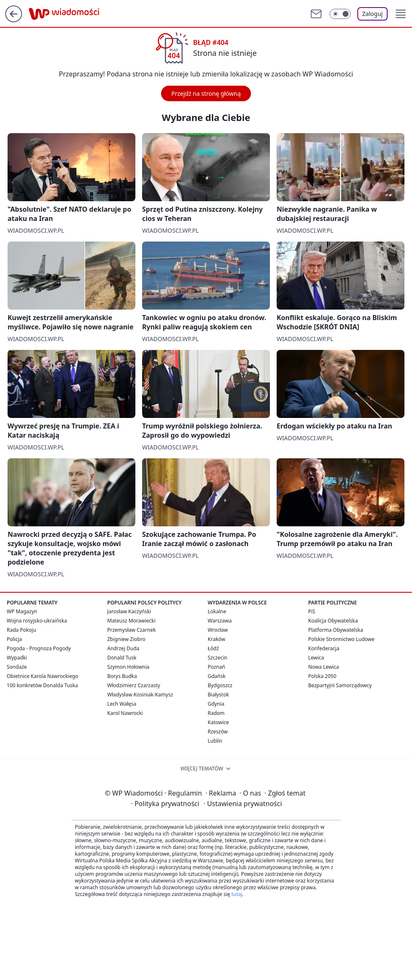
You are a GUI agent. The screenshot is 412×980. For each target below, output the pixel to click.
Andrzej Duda (123, 648)
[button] (401, 14)
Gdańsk (217, 676)
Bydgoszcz (220, 685)
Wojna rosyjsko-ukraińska (37, 621)
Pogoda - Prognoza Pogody (39, 648)
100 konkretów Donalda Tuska (42, 685)
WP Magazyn (22, 611)
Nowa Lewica (324, 667)
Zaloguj (373, 14)
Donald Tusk (122, 658)
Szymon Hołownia (128, 667)
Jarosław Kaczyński (129, 611)
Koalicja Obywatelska (333, 621)
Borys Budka (122, 676)
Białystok (218, 695)
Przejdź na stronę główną (206, 93)
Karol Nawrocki (125, 713)
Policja (14, 639)
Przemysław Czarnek (132, 630)
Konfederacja (324, 648)
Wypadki (17, 658)
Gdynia (216, 704)
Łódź (213, 648)
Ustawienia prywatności (243, 804)
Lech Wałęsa (122, 704)
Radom (216, 713)
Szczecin (218, 658)
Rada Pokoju (21, 630)
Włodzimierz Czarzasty (134, 685)
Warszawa (220, 621)
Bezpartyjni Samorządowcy (340, 685)
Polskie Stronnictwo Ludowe (341, 639)
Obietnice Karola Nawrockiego (42, 676)
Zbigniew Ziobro (126, 639)
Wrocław (218, 630)
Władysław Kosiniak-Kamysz (140, 695)
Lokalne (217, 611)
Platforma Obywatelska (336, 630)
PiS (312, 611)
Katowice (218, 722)
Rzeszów (218, 732)
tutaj (237, 894)
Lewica (316, 658)
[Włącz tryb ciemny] (340, 14)
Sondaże (17, 667)
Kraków (217, 639)
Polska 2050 (322, 676)
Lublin (215, 741)
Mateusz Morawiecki (131, 621)
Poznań (217, 667)
